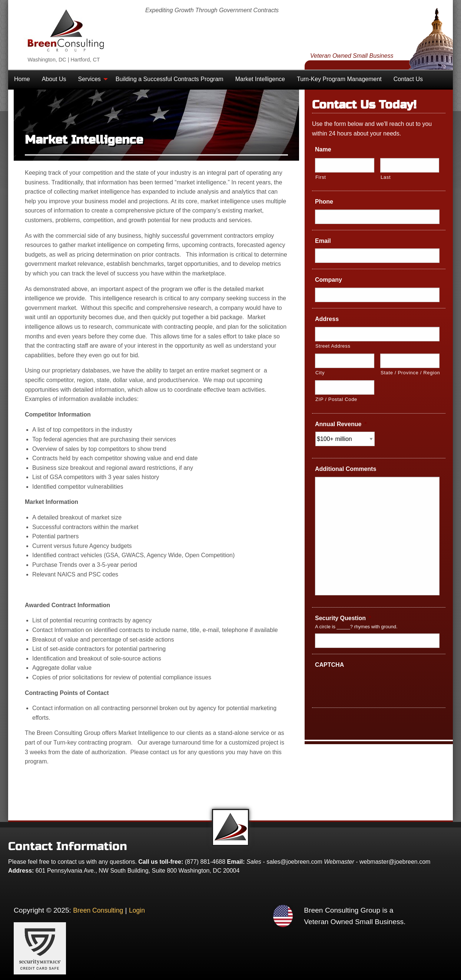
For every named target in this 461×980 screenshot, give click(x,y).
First (321, 177)
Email (323, 241)
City (320, 373)
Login (137, 910)
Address (327, 319)
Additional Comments (346, 469)
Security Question (343, 618)
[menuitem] (22, 79)
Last (386, 177)
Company (329, 280)
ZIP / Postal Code (336, 399)
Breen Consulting (98, 910)
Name (323, 149)
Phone (324, 202)
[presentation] (371, 687)
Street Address (333, 346)
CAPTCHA (329, 665)
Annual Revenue (341, 424)
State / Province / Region (410, 373)
